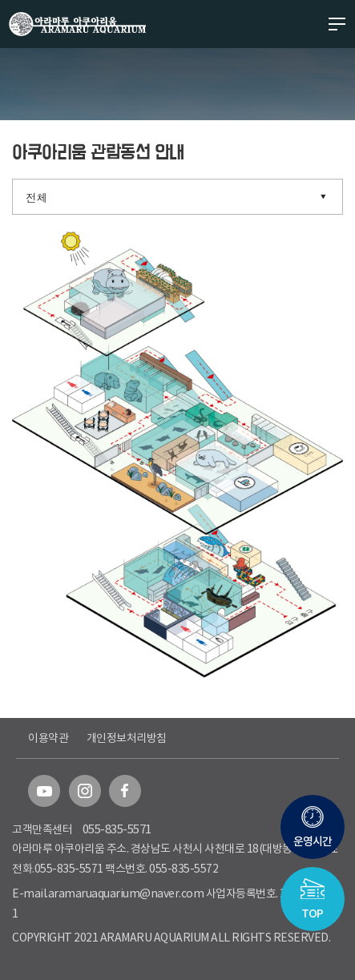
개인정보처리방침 (127, 738)
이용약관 (48, 738)
